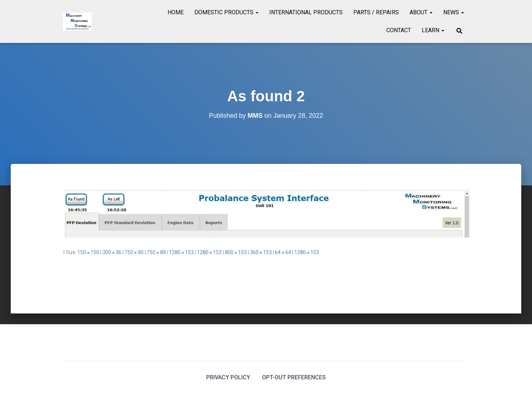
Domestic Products (226, 12)
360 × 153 (261, 252)
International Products (306, 12)
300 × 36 (112, 252)
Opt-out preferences (294, 377)
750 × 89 (156, 252)
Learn (433, 30)
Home (176, 12)
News (454, 12)
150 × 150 (88, 252)
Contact (399, 30)
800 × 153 (236, 252)
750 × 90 (134, 252)
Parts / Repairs (376, 12)
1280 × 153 (181, 252)
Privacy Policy (228, 377)
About (421, 12)
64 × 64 (283, 252)
